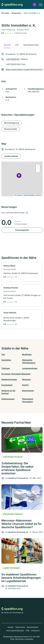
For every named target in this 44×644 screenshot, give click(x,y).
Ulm (3, 354)
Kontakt (11, 627)
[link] (22, 272)
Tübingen (6, 368)
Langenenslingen (30, 368)
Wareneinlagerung (11, 123)
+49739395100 (12, 59)
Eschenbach (7, 385)
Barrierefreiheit (33, 627)
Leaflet (18, 195)
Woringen (26, 379)
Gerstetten (6, 360)
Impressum (35, 631)
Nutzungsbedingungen (15, 631)
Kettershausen (8, 399)
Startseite (5, 13)
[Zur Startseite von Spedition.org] (12, 5)
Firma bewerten (22, 230)
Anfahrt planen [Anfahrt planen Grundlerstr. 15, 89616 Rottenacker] (11, 156)
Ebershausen (28, 391)
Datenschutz (20, 627)
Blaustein (26, 374)
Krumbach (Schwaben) (12, 374)
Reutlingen (27, 354)
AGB (28, 631)
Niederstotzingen (9, 379)
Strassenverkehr (11, 129)
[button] (34, 5)
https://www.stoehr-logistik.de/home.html (24, 69)
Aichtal (25, 385)
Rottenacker (16, 13)
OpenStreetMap (29, 195)
